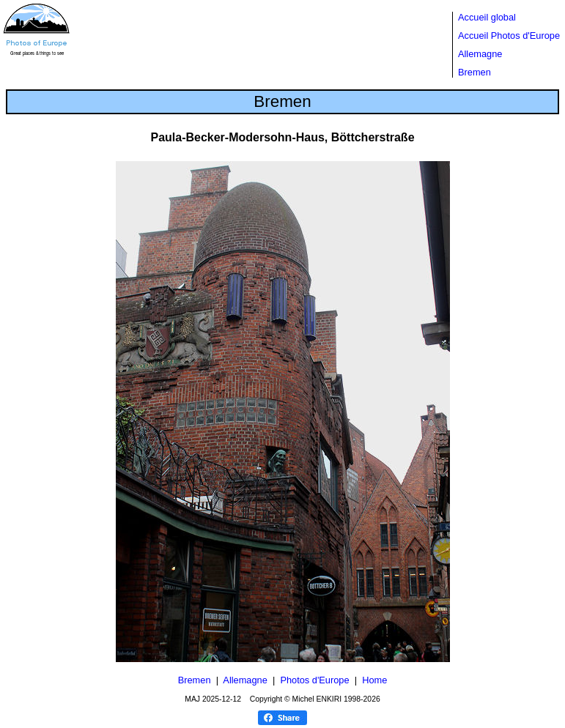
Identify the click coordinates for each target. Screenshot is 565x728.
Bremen (474, 72)
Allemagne (480, 54)
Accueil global (487, 17)
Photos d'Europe (314, 680)
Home (374, 680)
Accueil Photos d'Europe (509, 36)
